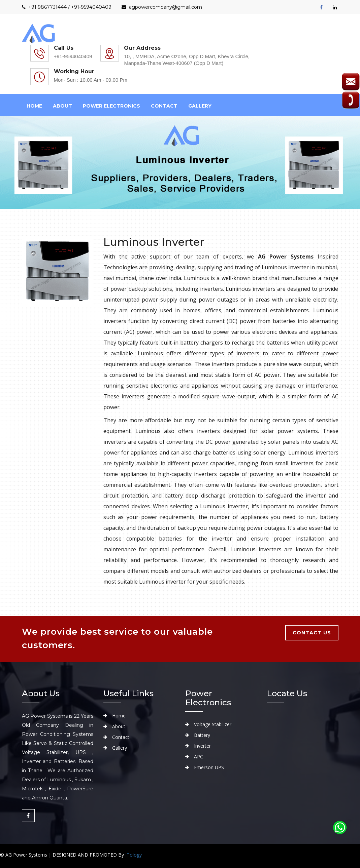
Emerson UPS (209, 767)
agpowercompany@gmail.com (162, 7)
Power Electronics (111, 106)
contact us (312, 633)
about (62, 106)
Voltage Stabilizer (213, 724)
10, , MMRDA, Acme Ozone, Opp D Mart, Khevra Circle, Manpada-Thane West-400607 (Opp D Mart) (187, 60)
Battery (202, 735)
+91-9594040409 (73, 56)
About (119, 726)
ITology (134, 855)
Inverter (202, 746)
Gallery (200, 106)
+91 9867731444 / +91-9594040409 (67, 7)
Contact (164, 106)
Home (34, 106)
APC (199, 757)
